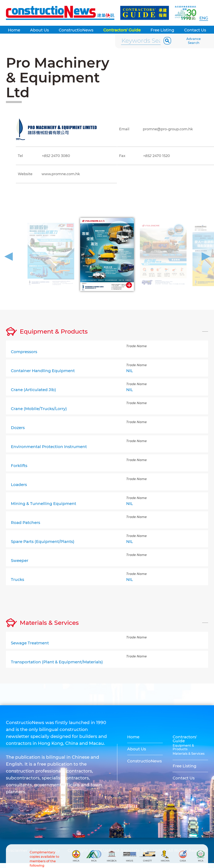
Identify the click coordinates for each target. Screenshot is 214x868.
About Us (39, 30)
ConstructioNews (76, 30)
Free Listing (162, 30)
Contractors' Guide (122, 30)
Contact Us (195, 30)
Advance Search (194, 41)
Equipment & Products (183, 747)
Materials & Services (189, 754)
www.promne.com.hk (61, 174)
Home (14, 30)
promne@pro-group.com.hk (168, 129)
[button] (9, 255)
